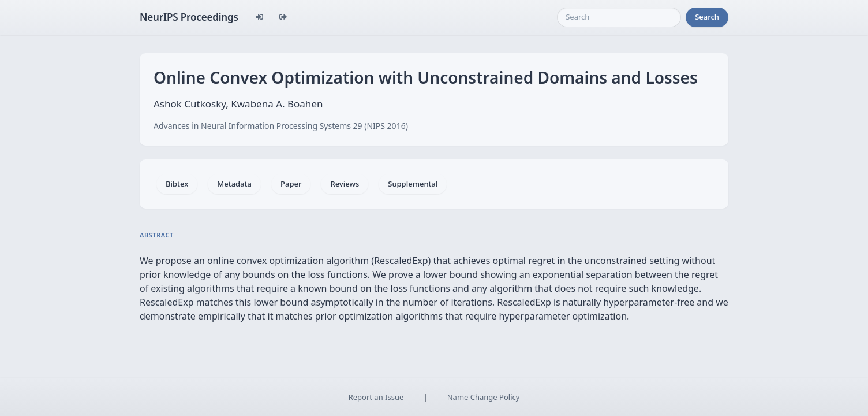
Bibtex (177, 184)
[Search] (619, 17)
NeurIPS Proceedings (189, 17)
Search (707, 17)
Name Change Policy (484, 397)
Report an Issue (376, 397)
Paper (291, 184)
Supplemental (413, 184)
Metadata (234, 184)
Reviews (345, 184)
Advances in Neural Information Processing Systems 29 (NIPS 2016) (281, 126)
